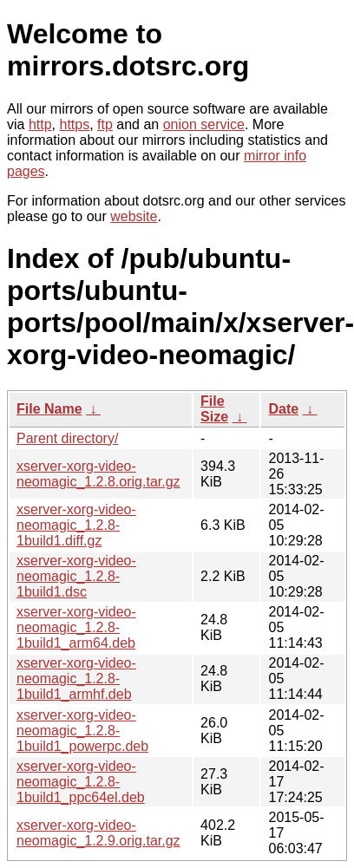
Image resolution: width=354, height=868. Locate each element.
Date (283, 409)
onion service (204, 124)
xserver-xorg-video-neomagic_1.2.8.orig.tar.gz (98, 474)
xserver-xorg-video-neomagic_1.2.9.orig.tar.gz (98, 833)
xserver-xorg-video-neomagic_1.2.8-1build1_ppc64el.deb (81, 782)
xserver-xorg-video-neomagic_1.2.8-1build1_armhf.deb (76, 679)
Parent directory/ (67, 438)
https (74, 124)
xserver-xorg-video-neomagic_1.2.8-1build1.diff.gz (76, 525)
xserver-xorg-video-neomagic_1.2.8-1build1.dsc (76, 576)
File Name (49, 409)
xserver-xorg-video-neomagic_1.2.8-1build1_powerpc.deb (82, 731)
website (134, 216)
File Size (214, 409)
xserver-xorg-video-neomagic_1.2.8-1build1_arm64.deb (76, 627)
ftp (105, 124)
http (40, 124)
